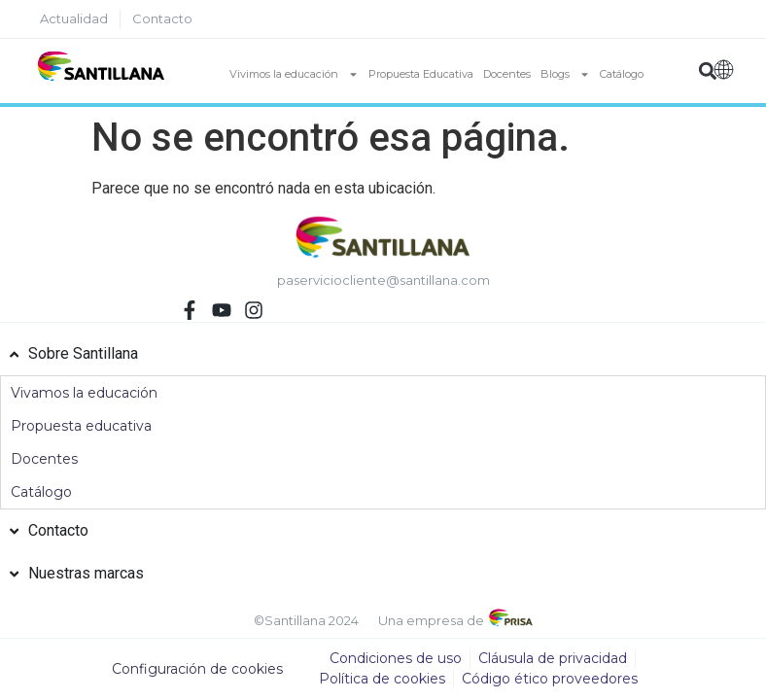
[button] (708, 71)
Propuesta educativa (81, 426)
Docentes (507, 74)
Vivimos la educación (294, 74)
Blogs (565, 74)
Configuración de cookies (197, 669)
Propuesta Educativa (421, 74)
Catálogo (622, 74)
